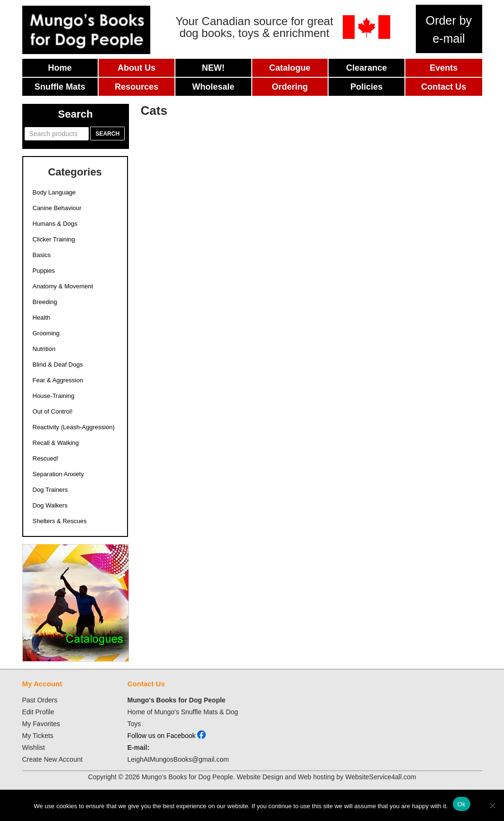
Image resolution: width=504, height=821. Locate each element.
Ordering (290, 87)
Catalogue (290, 68)
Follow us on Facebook (167, 736)
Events (444, 68)
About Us (137, 68)
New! (213, 68)
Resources (137, 87)
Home (60, 68)
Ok (462, 804)
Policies (367, 87)
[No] (492, 805)
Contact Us (444, 87)
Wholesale (213, 87)
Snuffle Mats (60, 87)
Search (107, 134)
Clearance (367, 68)
